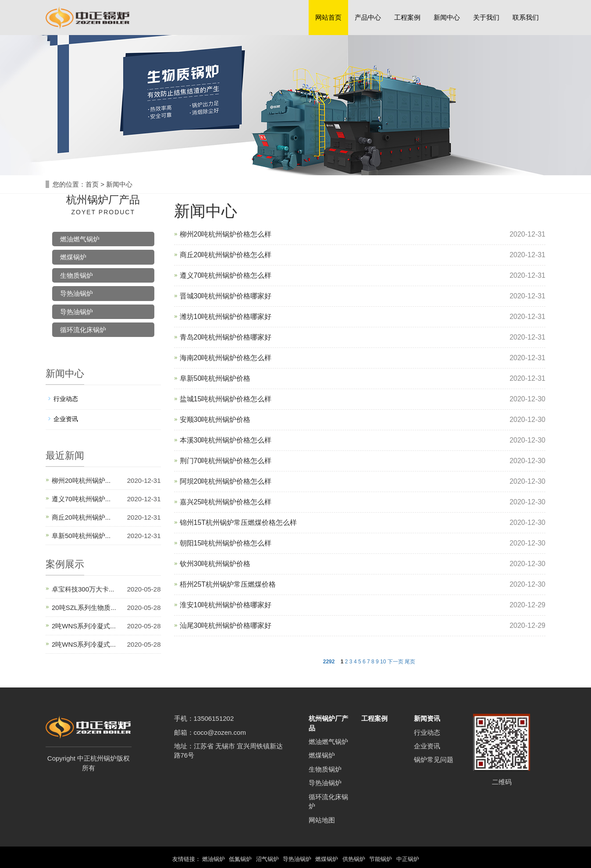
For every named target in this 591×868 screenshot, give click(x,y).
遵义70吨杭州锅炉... (81, 499)
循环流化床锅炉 (83, 330)
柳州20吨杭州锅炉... (81, 480)
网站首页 (328, 17)
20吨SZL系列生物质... (84, 608)
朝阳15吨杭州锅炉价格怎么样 (226, 543)
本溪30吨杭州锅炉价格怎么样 (226, 440)
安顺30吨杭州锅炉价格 (215, 420)
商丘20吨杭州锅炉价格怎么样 (226, 255)
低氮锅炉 (237, 859)
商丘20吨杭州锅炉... (81, 517)
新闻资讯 (427, 718)
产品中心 (368, 17)
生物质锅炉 (77, 275)
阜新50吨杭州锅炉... (81, 536)
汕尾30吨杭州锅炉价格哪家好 (226, 625)
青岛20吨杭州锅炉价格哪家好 (226, 337)
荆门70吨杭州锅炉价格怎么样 (226, 461)
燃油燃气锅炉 (80, 239)
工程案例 (407, 17)
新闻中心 (447, 17)
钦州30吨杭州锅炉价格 (215, 564)
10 (383, 662)
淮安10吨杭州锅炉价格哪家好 (226, 605)
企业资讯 (66, 419)
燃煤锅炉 (73, 257)
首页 (92, 184)
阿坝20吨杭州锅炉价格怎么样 (226, 481)
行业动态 (66, 399)
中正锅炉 (415, 859)
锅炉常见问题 (434, 760)
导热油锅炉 (77, 293)
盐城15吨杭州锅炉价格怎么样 (226, 399)
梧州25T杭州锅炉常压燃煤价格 (228, 584)
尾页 (410, 662)
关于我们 (486, 17)
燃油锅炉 (208, 859)
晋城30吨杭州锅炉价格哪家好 (226, 296)
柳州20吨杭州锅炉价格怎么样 (226, 234)
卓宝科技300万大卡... (83, 589)
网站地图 (322, 820)
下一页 (395, 662)
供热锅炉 (357, 859)
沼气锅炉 (265, 859)
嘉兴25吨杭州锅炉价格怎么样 (226, 502)
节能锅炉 (386, 859)
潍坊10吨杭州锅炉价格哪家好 (226, 317)
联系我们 (526, 17)
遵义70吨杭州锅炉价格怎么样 (226, 275)
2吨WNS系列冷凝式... (84, 626)
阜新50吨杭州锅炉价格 (215, 378)
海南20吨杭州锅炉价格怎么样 (226, 358)
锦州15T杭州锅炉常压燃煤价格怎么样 (239, 523)
